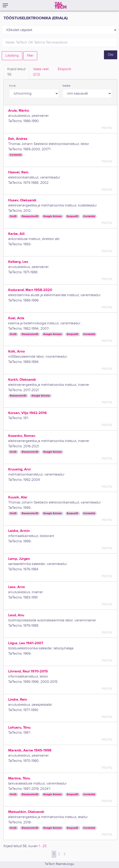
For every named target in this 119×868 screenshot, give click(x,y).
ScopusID (72, 216)
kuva (12, 86)
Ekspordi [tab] (64, 69)
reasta (66, 86)
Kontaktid (16, 155)
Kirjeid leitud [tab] (16, 72)
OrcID (13, 216)
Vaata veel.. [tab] (42, 72)
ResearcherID (30, 216)
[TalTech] (60, 5)
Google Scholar (53, 216)
